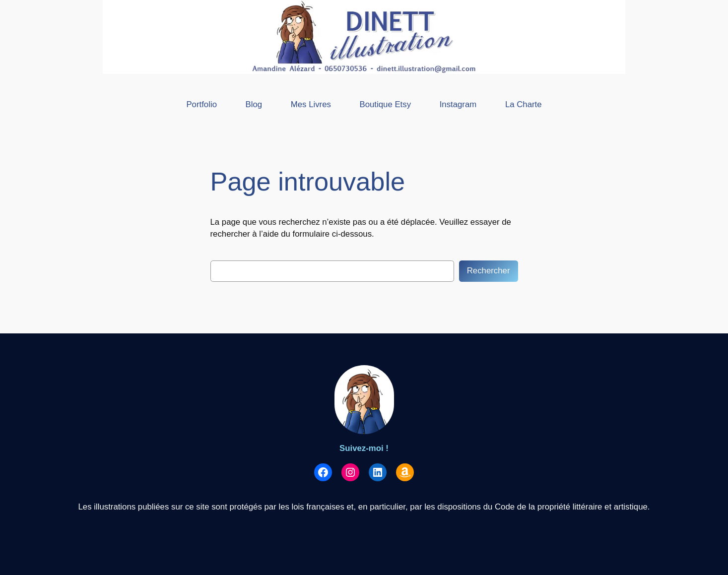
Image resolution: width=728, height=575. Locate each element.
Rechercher (489, 271)
